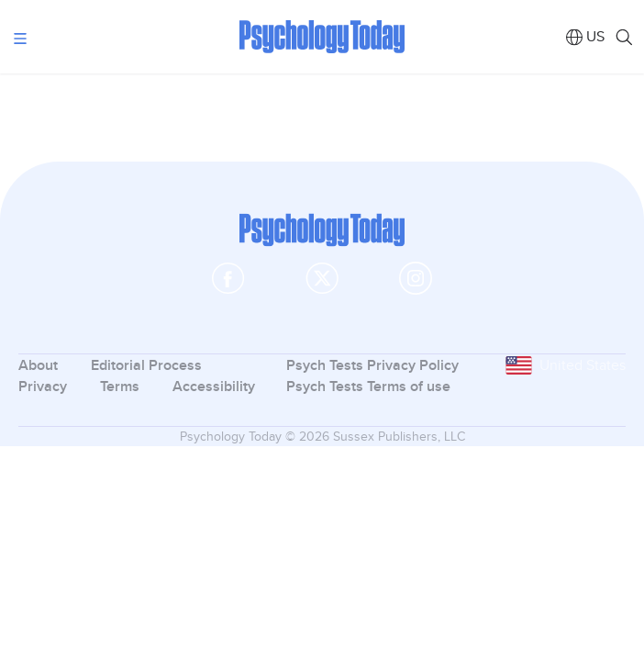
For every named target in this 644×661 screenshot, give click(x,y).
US (595, 36)
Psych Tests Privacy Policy (372, 365)
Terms (120, 386)
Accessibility (214, 386)
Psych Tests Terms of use (368, 386)
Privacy (43, 386)
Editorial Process (146, 365)
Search (623, 37)
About (38, 365)
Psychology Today (322, 37)
